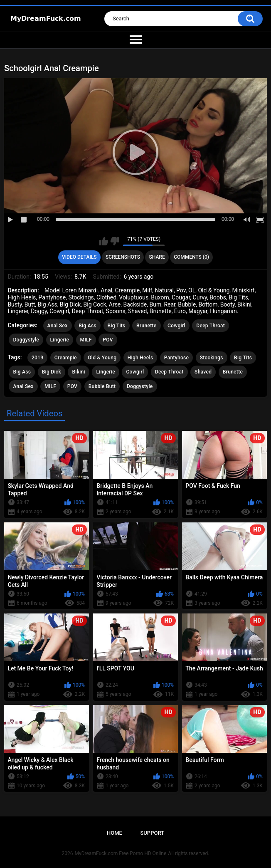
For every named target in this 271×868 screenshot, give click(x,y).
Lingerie (60, 340)
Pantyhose (176, 358)
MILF (86, 340)
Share (157, 257)
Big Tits (117, 326)
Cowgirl (176, 326)
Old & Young (102, 358)
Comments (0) (191, 257)
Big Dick (52, 372)
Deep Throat (211, 326)
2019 (37, 358)
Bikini (79, 372)
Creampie (66, 358)
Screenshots (123, 257)
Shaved (203, 372)
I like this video (104, 241)
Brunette (146, 326)
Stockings (212, 358)
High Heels (140, 358)
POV (108, 340)
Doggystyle (26, 340)
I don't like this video (115, 241)
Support (152, 833)
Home (115, 833)
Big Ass (87, 326)
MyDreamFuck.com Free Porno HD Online (121, 853)
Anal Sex (58, 326)
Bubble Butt (102, 386)
